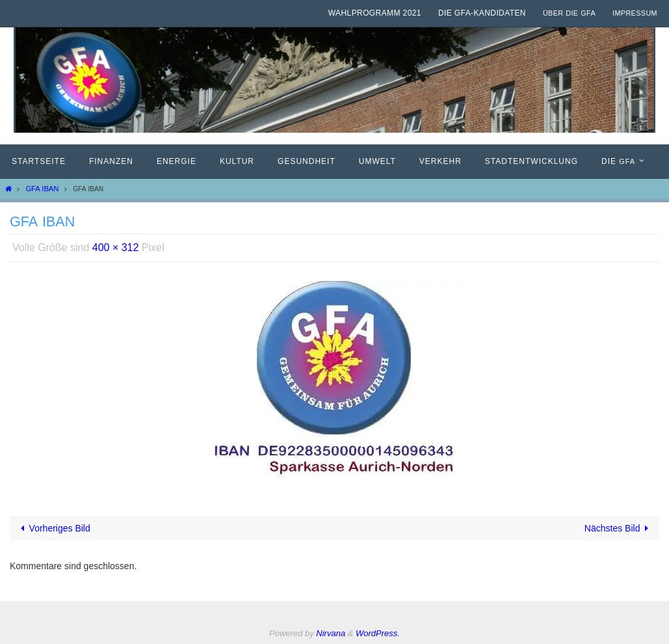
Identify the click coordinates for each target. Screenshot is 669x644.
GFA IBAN (42, 189)
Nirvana (331, 633)
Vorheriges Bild (53, 528)
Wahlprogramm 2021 (375, 13)
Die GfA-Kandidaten (482, 13)
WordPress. (378, 633)
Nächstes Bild (619, 528)
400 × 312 (116, 248)
